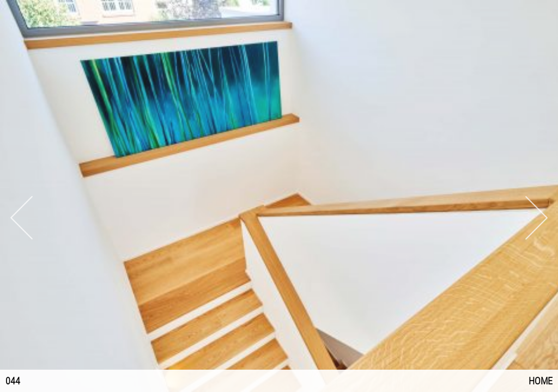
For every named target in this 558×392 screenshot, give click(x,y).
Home (541, 381)
